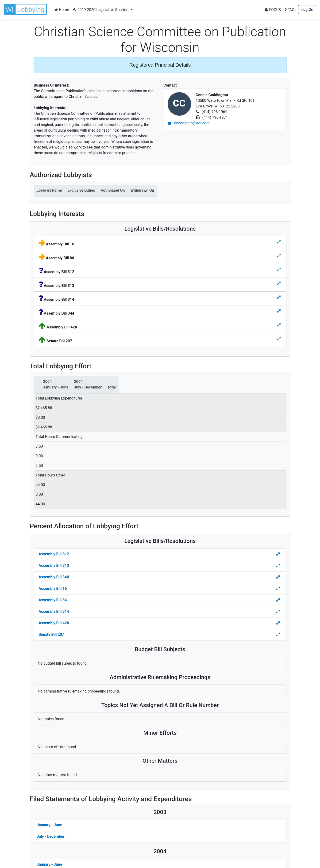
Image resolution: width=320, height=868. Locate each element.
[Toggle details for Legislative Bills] (279, 242)
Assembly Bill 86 (53, 600)
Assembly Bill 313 (54, 565)
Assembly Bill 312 (54, 554)
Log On (307, 10)
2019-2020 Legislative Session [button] (101, 10)
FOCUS (273, 10)
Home (62, 10)
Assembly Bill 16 (53, 588)
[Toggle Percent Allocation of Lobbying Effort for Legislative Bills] (278, 554)
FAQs (290, 10)
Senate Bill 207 (51, 634)
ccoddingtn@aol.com (189, 123)
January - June (50, 825)
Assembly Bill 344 (54, 577)
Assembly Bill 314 (54, 611)
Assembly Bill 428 (54, 623)
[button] (26, 9)
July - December (51, 836)
